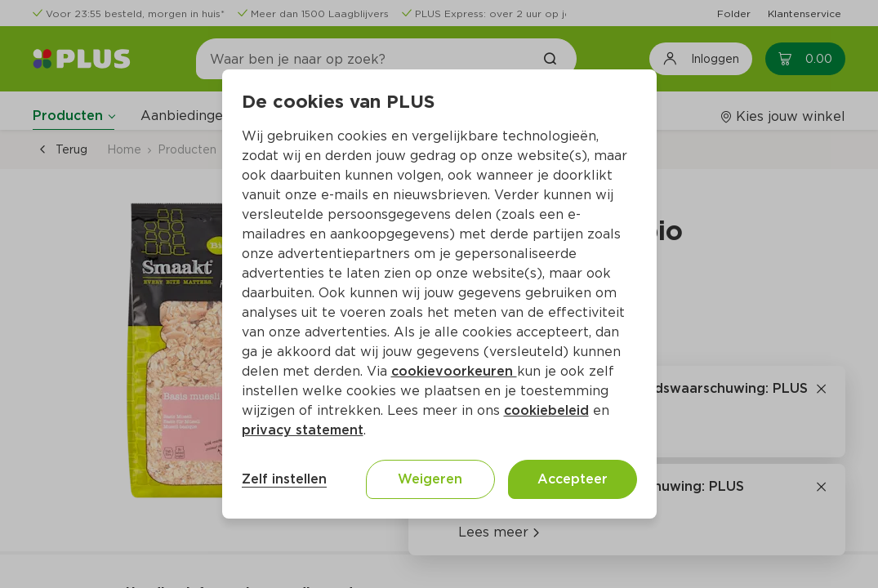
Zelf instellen (284, 479)
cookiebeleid (546, 410)
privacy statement (303, 430)
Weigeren (430, 479)
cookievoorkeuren (454, 371)
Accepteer (573, 479)
